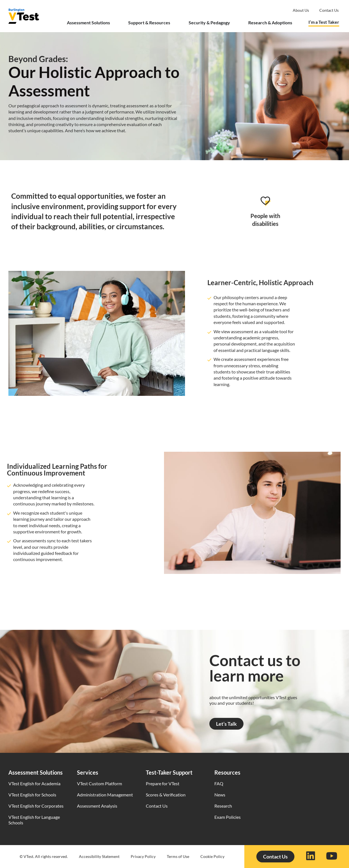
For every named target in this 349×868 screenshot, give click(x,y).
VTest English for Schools (32, 795)
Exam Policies (228, 817)
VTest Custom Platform (99, 783)
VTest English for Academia (34, 783)
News (220, 795)
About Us (301, 10)
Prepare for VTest (163, 783)
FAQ (219, 783)
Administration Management (105, 795)
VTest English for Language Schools (34, 820)
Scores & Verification (166, 795)
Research (223, 806)
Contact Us (157, 806)
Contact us (329, 10)
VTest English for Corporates (36, 806)
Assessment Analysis (97, 806)
